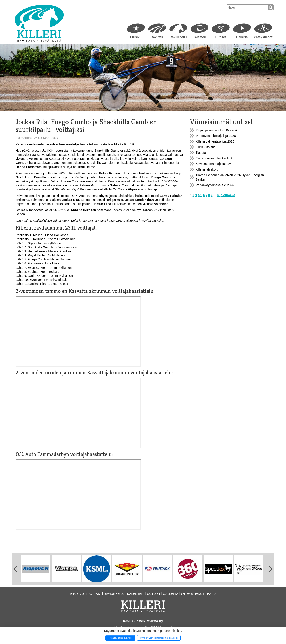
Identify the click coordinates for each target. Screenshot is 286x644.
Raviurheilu (178, 37)
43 (219, 195)
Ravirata (157, 37)
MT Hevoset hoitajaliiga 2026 (216, 136)
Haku (211, 594)
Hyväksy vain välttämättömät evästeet (159, 638)
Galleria (242, 37)
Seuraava (228, 195)
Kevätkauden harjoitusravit (214, 164)
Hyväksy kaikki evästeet (120, 638)
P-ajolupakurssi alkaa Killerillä (216, 130)
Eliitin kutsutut (205, 147)
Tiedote (201, 153)
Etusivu (136, 37)
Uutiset (221, 37)
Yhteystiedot (263, 37)
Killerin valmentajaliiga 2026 (215, 141)
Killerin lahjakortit (207, 169)
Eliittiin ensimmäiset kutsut (214, 158)
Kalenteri (200, 37)
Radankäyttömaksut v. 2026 (215, 185)
